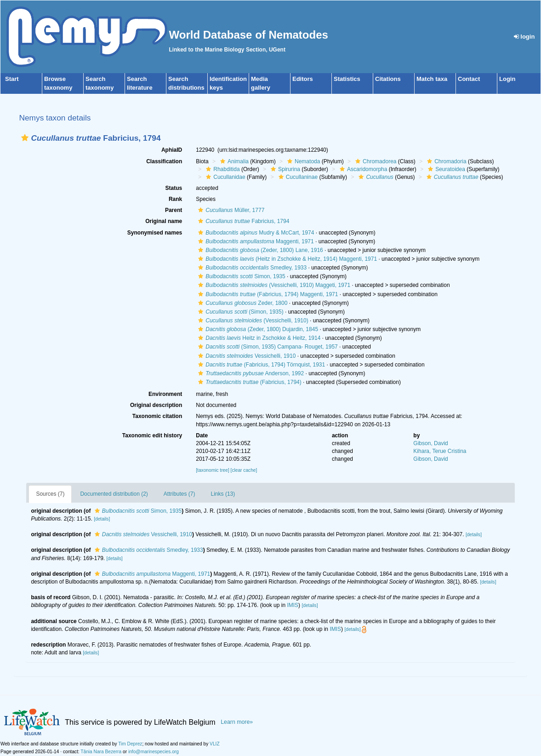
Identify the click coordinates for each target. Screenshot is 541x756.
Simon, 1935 (240, 276)
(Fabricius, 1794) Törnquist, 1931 (260, 365)
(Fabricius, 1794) (249, 382)
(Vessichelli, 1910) (252, 321)
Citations (388, 79)
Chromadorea (375, 161)
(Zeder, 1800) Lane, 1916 (259, 250)
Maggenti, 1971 (255, 241)
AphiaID (172, 150)
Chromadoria (445, 161)
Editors (303, 79)
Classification (164, 161)
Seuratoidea (445, 169)
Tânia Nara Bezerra (101, 752)
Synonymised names (155, 233)
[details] (102, 519)
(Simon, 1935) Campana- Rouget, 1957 (267, 347)
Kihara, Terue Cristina (440, 451)
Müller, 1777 (230, 210)
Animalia (233, 161)
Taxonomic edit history (152, 435)
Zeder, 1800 (242, 303)
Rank (175, 199)
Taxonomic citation (157, 416)
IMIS (293, 605)
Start (12, 79)
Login (507, 79)
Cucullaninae (297, 177)
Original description (156, 405)
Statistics (347, 79)
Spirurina (284, 169)
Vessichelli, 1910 (246, 356)
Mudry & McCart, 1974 (255, 233)
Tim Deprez (130, 744)
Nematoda (302, 161)
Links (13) (223, 494)
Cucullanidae (224, 177)
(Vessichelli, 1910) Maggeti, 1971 (273, 285)
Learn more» (237, 722)
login (524, 37)
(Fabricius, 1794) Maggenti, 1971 (267, 294)
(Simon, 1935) (239, 312)
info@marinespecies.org (154, 752)
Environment (165, 394)
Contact (469, 79)
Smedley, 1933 (251, 268)
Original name (164, 221)
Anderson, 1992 (250, 373)
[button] (25, 138)
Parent (174, 210)
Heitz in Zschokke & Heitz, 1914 (258, 338)
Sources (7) (50, 494)
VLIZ (215, 744)
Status (174, 188)
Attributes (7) (179, 494)
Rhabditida (222, 169)
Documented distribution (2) (114, 494)
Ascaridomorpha (362, 169)
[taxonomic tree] (212, 470)
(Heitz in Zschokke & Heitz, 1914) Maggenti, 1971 (286, 259)
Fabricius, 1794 (242, 221)
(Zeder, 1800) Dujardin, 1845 (257, 329)
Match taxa (432, 79)
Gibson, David (430, 443)
